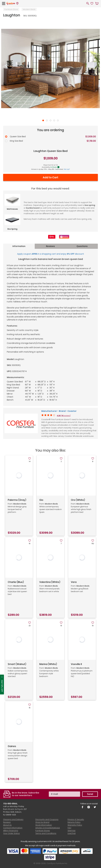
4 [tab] (54, 120)
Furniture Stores (43, 831)
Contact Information (13, 828)
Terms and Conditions (46, 833)
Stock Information (44, 825)
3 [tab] (50, 120)
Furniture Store (11, 9)
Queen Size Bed (18, 137)
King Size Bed (16, 141)
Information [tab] (19, 246)
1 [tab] (43, 120)
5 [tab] (58, 120)
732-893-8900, (11, 804)
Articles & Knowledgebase (48, 828)
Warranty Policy (75, 825)
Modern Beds (29, 9)
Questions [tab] (82, 246)
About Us (7, 825)
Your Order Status (11, 833)
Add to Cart (50, 178)
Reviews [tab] (50, 246)
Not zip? (67, 169)
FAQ (69, 828)
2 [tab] (47, 120)
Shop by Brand (42, 822)
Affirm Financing (11, 831)
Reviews (7, 822)
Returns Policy (74, 822)
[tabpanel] (50, 68)
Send (90, 794)
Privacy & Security (76, 819)
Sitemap (71, 831)
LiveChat (71, 833)
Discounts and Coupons (47, 819)
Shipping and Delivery (13, 819)
